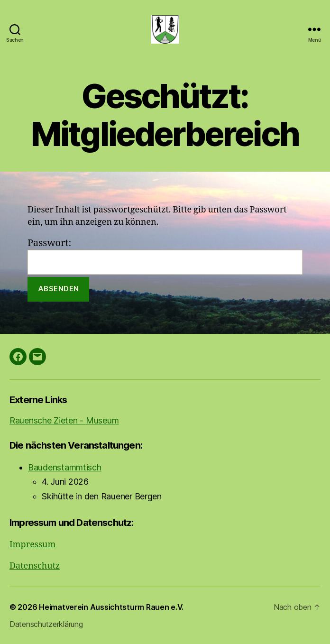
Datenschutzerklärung (46, 624)
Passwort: (165, 256)
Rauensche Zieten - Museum (64, 420)
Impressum (32, 545)
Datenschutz (35, 566)
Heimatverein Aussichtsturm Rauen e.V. (111, 607)
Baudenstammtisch (65, 467)
